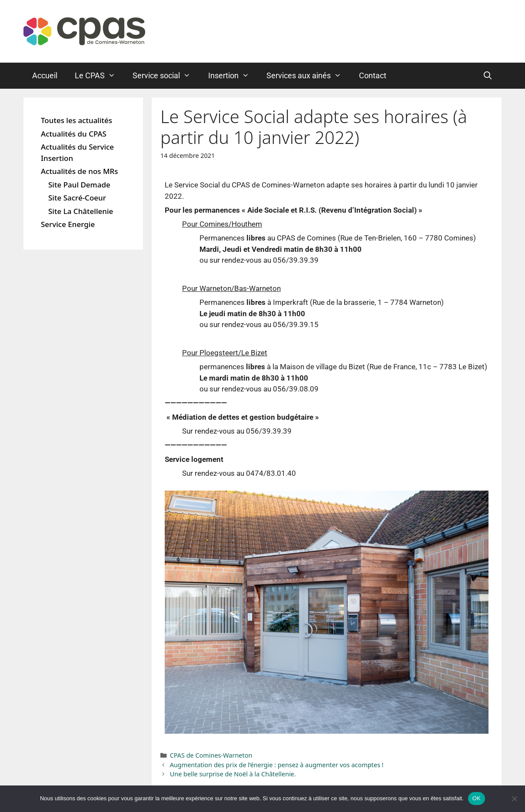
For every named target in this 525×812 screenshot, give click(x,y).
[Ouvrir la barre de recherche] (488, 76)
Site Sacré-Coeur (77, 198)
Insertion (233, 76)
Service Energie (68, 224)
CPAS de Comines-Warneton (211, 755)
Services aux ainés (308, 76)
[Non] (514, 799)
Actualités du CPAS (74, 134)
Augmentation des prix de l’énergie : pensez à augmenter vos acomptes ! (277, 765)
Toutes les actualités (76, 120)
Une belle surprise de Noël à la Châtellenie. (233, 774)
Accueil (45, 75)
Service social (166, 76)
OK (477, 798)
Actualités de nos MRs (80, 171)
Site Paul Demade (79, 185)
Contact (373, 75)
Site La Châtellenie (81, 211)
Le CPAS (99, 76)
